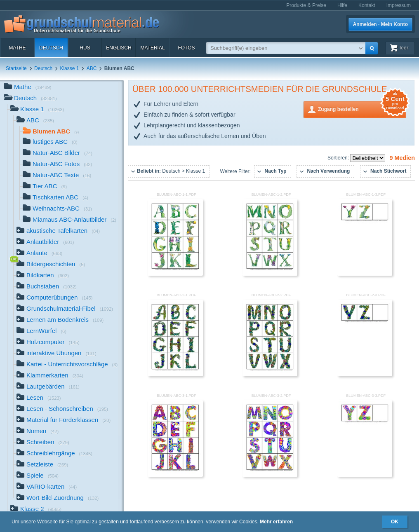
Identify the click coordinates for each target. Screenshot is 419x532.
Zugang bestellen (362, 109)
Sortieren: (339, 158)
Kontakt (367, 5)
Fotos (186, 48)
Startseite (16, 68)
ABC (92, 68)
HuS (85, 48)
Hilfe (342, 5)
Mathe (17, 48)
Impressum (399, 5)
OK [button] (395, 522)
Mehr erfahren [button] (276, 522)
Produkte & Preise (306, 5)
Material (152, 48)
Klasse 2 (36, 510)
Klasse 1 (69, 68)
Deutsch (51, 48)
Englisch (119, 48)
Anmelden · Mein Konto (380, 24)
